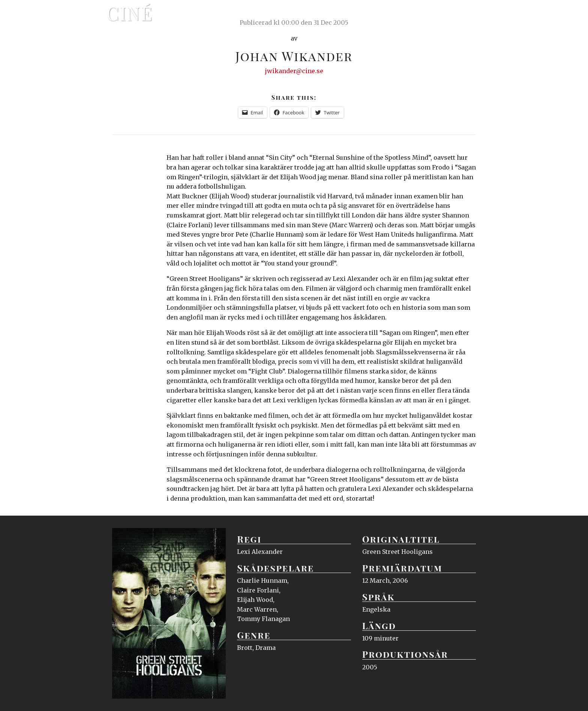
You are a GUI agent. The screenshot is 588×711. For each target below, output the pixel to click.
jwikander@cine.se (294, 71)
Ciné (130, 13)
